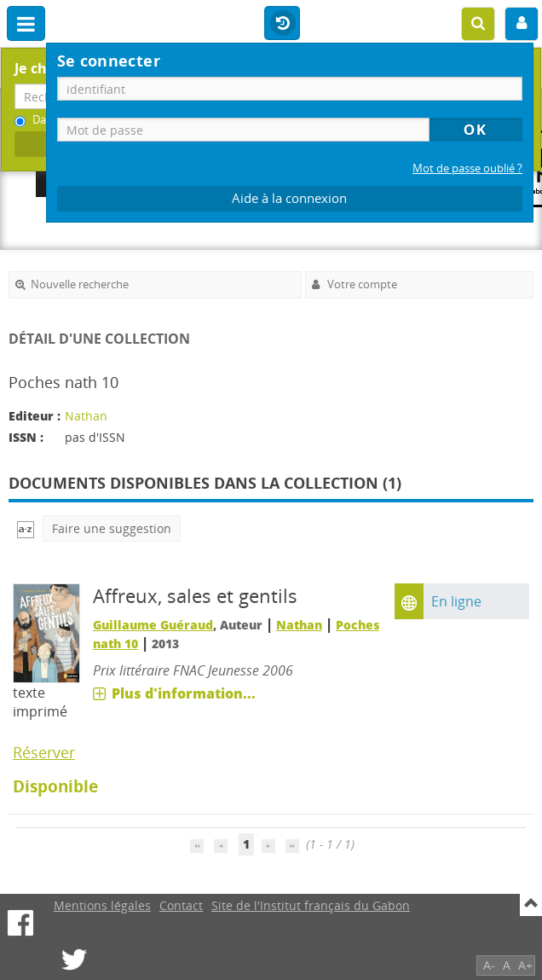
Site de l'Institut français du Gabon (311, 905)
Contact (181, 905)
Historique (282, 24)
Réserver (44, 752)
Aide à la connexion (289, 198)
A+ (525, 965)
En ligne (456, 601)
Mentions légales (102, 905)
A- (489, 965)
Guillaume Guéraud (153, 625)
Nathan (86, 416)
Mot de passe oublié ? (467, 168)
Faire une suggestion (112, 528)
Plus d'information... (184, 693)
